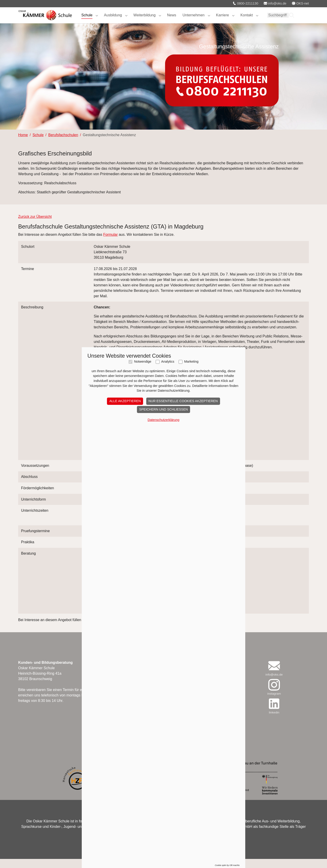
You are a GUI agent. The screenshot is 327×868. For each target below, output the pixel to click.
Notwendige (143, 362)
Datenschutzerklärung (163, 420)
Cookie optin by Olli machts (227, 865)
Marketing (191, 362)
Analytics (168, 362)
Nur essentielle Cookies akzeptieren (183, 401)
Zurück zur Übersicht (35, 226)
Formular (110, 244)
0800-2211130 (245, 3)
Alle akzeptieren (125, 401)
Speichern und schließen (163, 409)
